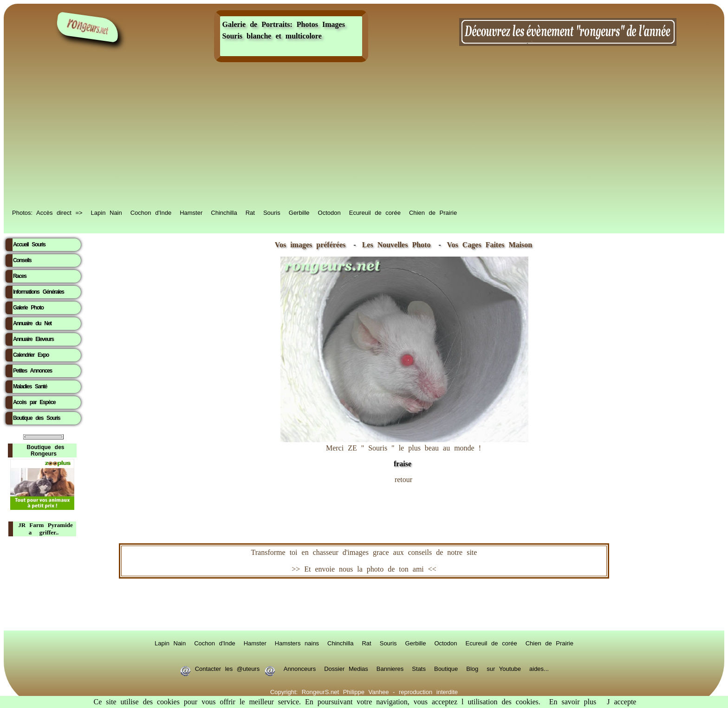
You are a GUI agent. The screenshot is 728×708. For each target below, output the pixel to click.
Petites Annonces (32, 371)
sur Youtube (504, 668)
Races (20, 276)
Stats (419, 668)
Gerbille (299, 212)
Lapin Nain (107, 212)
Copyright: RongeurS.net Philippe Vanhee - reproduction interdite (364, 691)
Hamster (191, 212)
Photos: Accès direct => (47, 212)
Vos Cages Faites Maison (487, 245)
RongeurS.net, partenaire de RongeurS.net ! (364, 605)
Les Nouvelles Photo (399, 245)
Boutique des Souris (36, 418)
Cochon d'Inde (151, 212)
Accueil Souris (29, 245)
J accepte (621, 702)
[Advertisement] (364, 135)
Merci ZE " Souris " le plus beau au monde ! (404, 451)
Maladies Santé (30, 386)
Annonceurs (300, 668)
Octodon (329, 212)
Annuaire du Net (32, 323)
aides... (539, 668)
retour (403, 480)
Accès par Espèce (34, 402)
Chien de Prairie (433, 212)
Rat (250, 212)
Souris (272, 212)
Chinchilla (224, 212)
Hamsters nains (297, 643)
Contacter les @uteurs (227, 668)
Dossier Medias (346, 668)
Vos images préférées (310, 245)
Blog (472, 668)
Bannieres (390, 668)
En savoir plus (573, 702)
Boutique (446, 668)
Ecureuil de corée (375, 212)
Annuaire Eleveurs (33, 339)
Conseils (22, 260)
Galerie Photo (28, 308)
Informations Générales (39, 292)
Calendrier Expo (31, 355)
